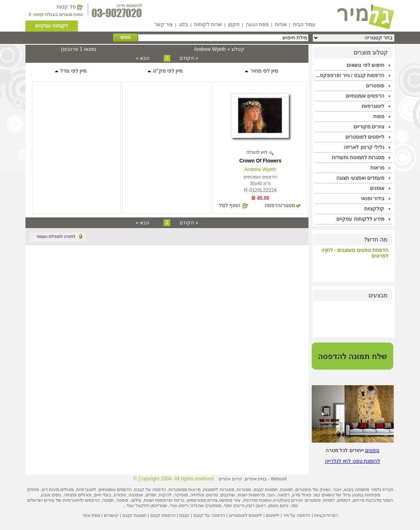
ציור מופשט (230, 500)
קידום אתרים (231, 479)
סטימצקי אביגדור (205, 505)
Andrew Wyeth (260, 169)
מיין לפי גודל (70, 71)
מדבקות (373, 500)
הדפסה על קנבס (150, 489)
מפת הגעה (257, 25)
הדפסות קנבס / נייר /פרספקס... (350, 75)
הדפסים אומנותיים (365, 96)
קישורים (111, 515)
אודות (281, 25)
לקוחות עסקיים (52, 26)
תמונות (286, 489)
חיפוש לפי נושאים (365, 65)
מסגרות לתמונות (218, 489)
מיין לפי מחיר (261, 71)
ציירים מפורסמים (202, 500)
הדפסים (92, 500)
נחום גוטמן (278, 505)
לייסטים (273, 515)
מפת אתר (91, 515)
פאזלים (67, 489)
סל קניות (66, 7)
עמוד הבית (304, 25)
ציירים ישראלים (41, 500)
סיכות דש (50, 489)
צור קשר (163, 25)
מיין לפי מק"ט (165, 71)
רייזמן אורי (179, 505)
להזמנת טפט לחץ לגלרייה (353, 461)
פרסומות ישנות (251, 495)
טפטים (372, 450)
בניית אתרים (256, 479)
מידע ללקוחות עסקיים (360, 219)
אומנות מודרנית (257, 500)
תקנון (234, 25)
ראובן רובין (256, 505)
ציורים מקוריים (369, 127)
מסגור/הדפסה (280, 206)
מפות (379, 117)
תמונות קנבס (134, 515)
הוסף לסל (230, 206)
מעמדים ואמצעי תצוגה (360, 178)
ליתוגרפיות (73, 500)
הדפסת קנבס (163, 515)
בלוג (183, 25)
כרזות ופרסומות (170, 500)
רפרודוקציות (326, 515)
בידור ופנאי (373, 199)
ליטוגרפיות (373, 106)
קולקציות (374, 209)
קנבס (184, 515)
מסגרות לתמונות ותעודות (358, 158)
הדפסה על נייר (297, 515)
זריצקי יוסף (234, 505)
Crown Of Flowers (260, 161)
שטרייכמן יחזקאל (151, 505)
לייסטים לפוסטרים (365, 137)
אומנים (377, 188)
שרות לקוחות (208, 25)
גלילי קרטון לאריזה (364, 147)
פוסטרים (375, 86)
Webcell (279, 479)
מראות (377, 168)
